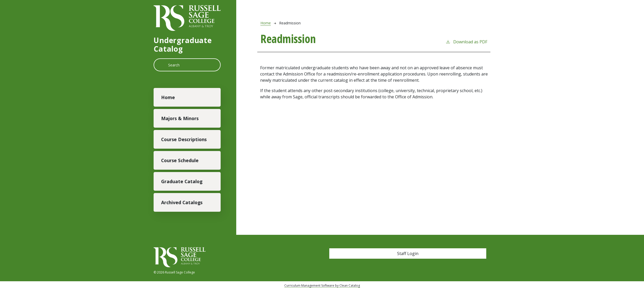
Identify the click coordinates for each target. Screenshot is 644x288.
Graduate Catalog (182, 181)
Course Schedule (180, 160)
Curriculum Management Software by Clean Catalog (322, 286)
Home (168, 97)
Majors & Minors (180, 118)
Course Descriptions (184, 139)
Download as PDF (466, 42)
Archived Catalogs (182, 202)
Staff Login (408, 253)
